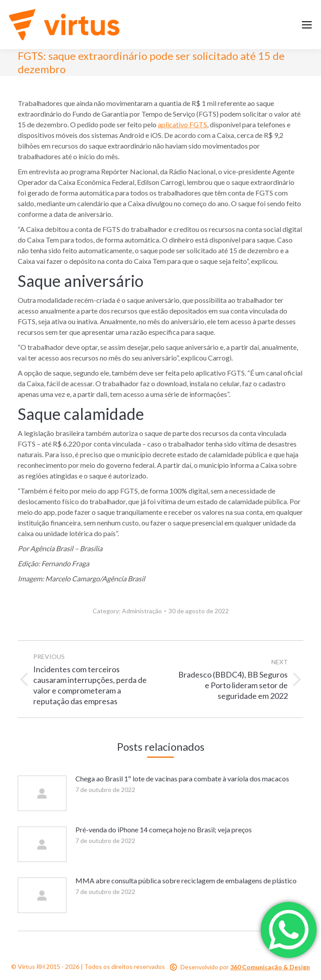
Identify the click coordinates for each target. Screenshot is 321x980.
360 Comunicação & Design (270, 967)
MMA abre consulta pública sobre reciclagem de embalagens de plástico (186, 880)
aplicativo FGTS (182, 124)
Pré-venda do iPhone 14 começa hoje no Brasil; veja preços (164, 829)
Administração (142, 611)
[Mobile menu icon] (307, 25)
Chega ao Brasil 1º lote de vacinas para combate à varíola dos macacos (182, 778)
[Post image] (42, 793)
